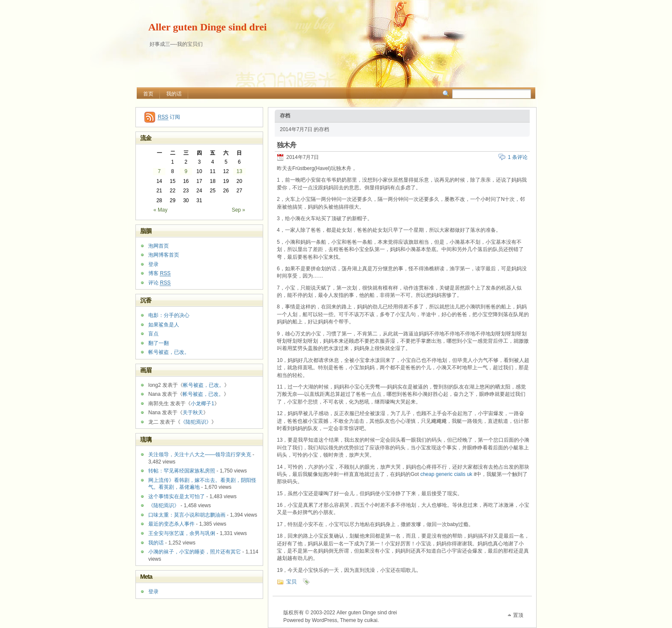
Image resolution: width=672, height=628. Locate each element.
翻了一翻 (159, 343)
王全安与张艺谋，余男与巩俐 (182, 533)
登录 (153, 264)
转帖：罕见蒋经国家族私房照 (182, 471)
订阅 (169, 117)
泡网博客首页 (164, 255)
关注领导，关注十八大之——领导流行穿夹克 (200, 455)
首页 (148, 94)
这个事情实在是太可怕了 (177, 496)
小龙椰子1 (202, 404)
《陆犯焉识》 (196, 422)
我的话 (174, 94)
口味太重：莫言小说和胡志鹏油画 (187, 515)
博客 (159, 274)
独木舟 (286, 145)
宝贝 (291, 582)
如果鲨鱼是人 (164, 325)
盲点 (153, 334)
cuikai (371, 620)
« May (160, 210)
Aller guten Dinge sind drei (207, 27)
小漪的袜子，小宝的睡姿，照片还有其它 (195, 552)
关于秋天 (193, 413)
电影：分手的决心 (169, 315)
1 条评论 (518, 157)
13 (239, 171)
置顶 (518, 615)
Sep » (238, 210)
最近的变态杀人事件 (171, 524)
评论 (159, 283)
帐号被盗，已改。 (169, 352)
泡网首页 (159, 246)
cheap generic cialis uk (446, 474)
